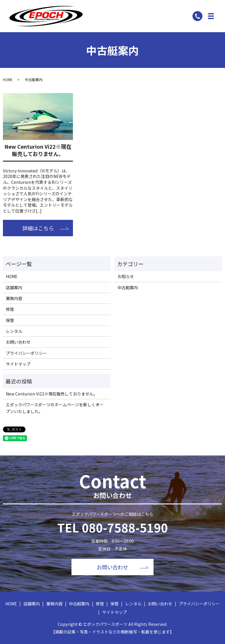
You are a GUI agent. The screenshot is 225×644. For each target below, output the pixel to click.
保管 (10, 320)
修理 (10, 309)
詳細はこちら (38, 228)
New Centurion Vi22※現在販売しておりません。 (38, 150)
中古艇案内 (128, 287)
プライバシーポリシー (26, 353)
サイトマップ (18, 364)
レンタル (14, 331)
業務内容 (14, 298)
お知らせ (126, 276)
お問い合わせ (18, 342)
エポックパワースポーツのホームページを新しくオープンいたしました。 (55, 408)
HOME (8, 79)
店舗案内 (14, 287)
